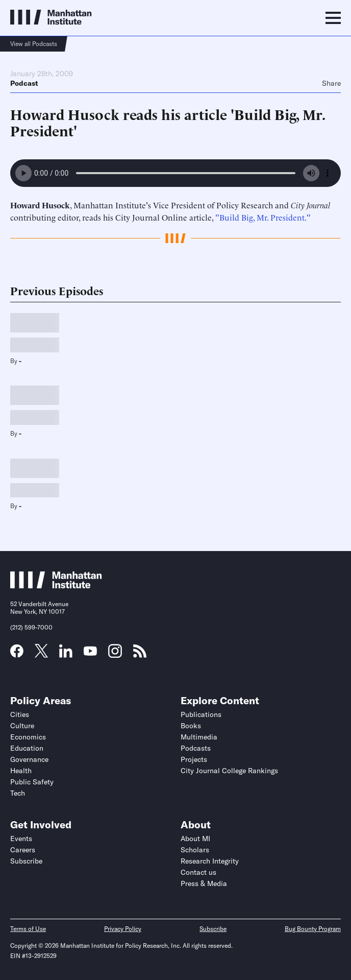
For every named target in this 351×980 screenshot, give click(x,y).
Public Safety (32, 782)
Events (21, 839)
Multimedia (199, 737)
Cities (20, 714)
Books (191, 726)
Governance (29, 759)
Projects (194, 759)
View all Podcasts (34, 44)
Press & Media (204, 883)
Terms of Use (28, 929)
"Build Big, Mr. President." (263, 217)
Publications (201, 714)
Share (331, 83)
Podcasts (196, 748)
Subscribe (26, 861)
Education (27, 748)
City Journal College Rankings (229, 771)
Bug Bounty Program (313, 929)
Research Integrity (210, 861)
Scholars (195, 850)
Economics (28, 737)
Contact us (198, 872)
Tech (18, 793)
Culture (22, 726)
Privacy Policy (123, 929)
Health (21, 771)
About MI (195, 839)
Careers (23, 850)
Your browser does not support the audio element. (175, 173)
